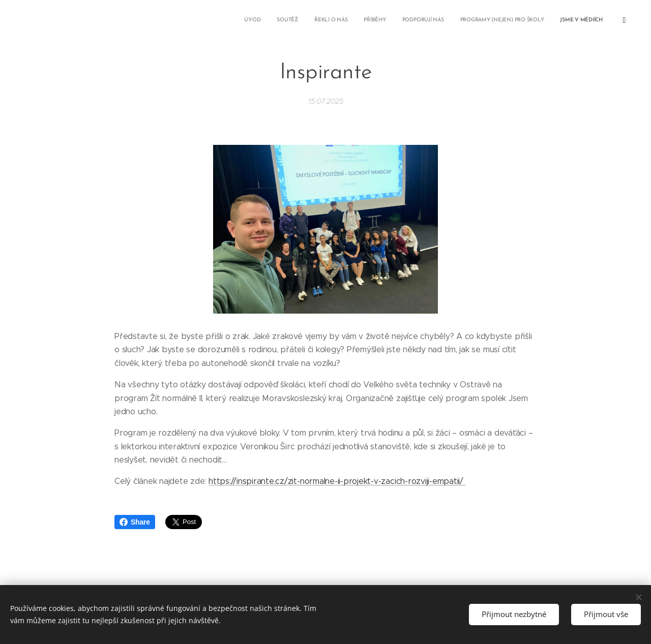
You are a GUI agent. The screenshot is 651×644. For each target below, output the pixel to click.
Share (135, 522)
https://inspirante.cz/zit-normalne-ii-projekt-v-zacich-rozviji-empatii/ (337, 481)
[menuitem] (487, 21)
